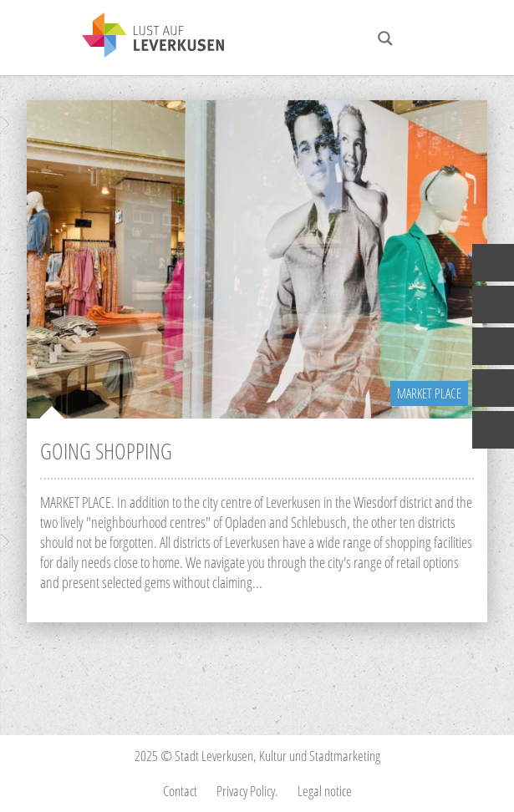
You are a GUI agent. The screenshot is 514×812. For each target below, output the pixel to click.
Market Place (429, 393)
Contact (180, 791)
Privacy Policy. (247, 791)
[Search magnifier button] (385, 38)
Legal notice (325, 791)
